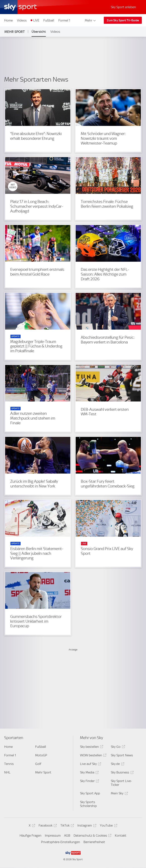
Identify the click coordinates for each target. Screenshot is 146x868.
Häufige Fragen (31, 835)
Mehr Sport (15, 32)
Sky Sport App (90, 793)
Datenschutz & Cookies (92, 836)
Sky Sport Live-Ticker (121, 783)
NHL (7, 772)
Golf (38, 764)
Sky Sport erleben (123, 7)
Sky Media (89, 773)
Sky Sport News (122, 755)
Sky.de (117, 764)
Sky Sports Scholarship (88, 804)
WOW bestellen (93, 756)
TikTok (67, 826)
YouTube (108, 826)
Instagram (86, 826)
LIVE (36, 20)
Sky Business (122, 773)
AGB (67, 835)
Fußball (49, 20)
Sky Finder (89, 782)
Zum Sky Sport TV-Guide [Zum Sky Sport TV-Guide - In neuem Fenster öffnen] (123, 20)
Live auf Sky (90, 764)
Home (8, 20)
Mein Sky (119, 794)
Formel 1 (64, 20)
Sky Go (117, 747)
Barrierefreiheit (94, 842)
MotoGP (41, 755)
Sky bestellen (91, 747)
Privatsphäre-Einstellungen (61, 842)
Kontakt (121, 835)
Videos (22, 20)
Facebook (47, 826)
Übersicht (39, 32)
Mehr (91, 20)
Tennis (9, 764)
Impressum (53, 835)
